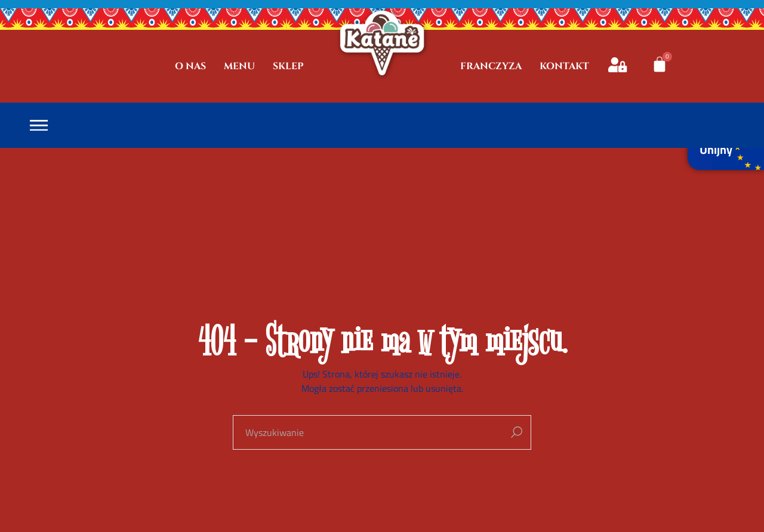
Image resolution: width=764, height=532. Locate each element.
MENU (239, 66)
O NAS (190, 66)
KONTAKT (564, 66)
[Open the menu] (39, 126)
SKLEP (288, 66)
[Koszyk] (660, 64)
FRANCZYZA (491, 66)
